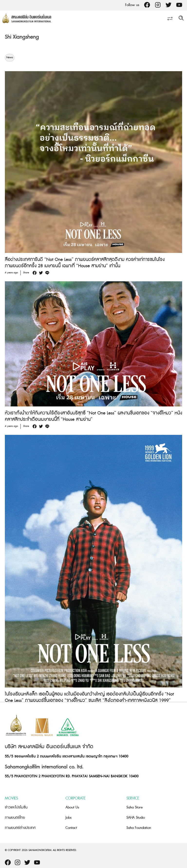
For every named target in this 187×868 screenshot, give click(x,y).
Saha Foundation (139, 828)
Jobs (69, 818)
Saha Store (135, 807)
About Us (72, 807)
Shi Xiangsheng (22, 37)
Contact (71, 828)
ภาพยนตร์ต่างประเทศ (20, 828)
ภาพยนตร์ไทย (15, 818)
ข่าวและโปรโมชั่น (16, 807)
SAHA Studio (136, 818)
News (10, 58)
